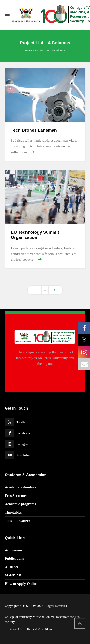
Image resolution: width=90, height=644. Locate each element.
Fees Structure (16, 496)
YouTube (23, 455)
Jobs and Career (18, 521)
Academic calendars (20, 487)
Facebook (23, 433)
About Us (16, 629)
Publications (14, 559)
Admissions (14, 550)
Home (28, 51)
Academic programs (20, 504)
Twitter (21, 422)
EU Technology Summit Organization (35, 235)
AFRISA (12, 567)
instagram (23, 444)
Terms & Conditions (39, 629)
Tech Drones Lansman (34, 130)
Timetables (13, 512)
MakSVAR (13, 575)
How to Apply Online (21, 584)
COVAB (35, 606)
